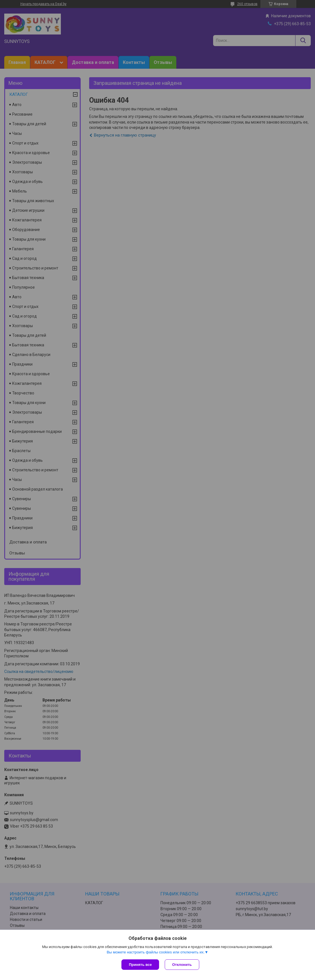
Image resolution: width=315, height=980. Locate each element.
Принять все (140, 965)
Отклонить (182, 965)
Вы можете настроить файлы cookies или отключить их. (156, 952)
